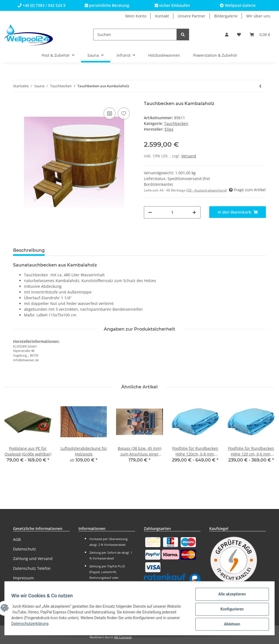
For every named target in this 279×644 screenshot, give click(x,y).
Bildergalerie (226, 16)
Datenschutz (25, 549)
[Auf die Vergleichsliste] (110, 113)
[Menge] (172, 212)
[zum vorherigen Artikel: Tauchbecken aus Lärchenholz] (260, 86)
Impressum (23, 578)
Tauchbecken (176, 123)
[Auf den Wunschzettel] (124, 113)
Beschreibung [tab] (29, 250)
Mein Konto (136, 16)
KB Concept (123, 637)
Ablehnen (230, 625)
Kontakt (162, 16)
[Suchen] (135, 35)
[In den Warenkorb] (238, 212)
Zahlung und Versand (33, 558)
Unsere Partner (192, 16)
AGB (17, 539)
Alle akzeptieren (230, 596)
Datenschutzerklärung (50, 625)
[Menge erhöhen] (194, 212)
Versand (189, 156)
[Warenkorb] (260, 35)
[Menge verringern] (150, 212)
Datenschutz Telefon (32, 568)
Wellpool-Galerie (238, 5)
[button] (227, 35)
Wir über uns (258, 16)
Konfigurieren (230, 610)
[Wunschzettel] (239, 35)
